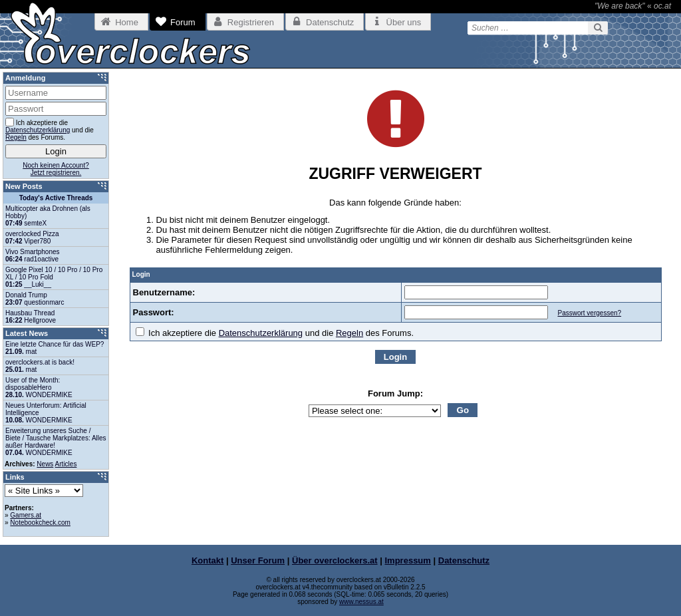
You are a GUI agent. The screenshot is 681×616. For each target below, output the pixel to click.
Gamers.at (26, 515)
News (45, 464)
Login (395, 357)
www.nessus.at (361, 602)
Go (463, 410)
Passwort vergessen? (589, 313)
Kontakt (207, 560)
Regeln (349, 333)
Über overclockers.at (335, 560)
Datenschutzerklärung (261, 333)
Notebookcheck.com (40, 523)
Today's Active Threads (56, 198)
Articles (66, 464)
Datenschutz (464, 560)
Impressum (408, 560)
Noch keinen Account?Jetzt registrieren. (56, 169)
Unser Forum (258, 560)
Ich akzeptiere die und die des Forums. (275, 333)
